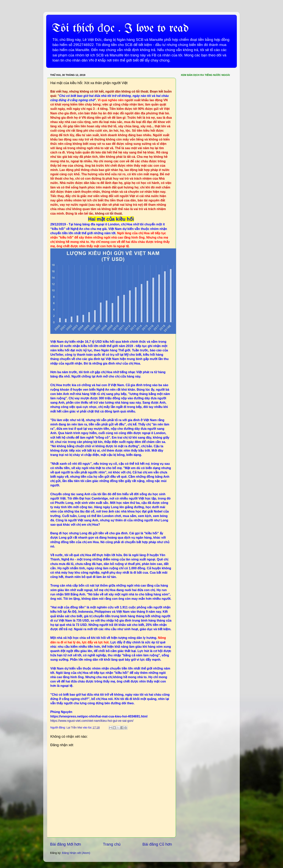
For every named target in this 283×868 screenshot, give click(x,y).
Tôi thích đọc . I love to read (120, 28)
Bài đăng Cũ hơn (157, 844)
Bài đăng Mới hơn (66, 844)
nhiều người (162, 599)
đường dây (132, 429)
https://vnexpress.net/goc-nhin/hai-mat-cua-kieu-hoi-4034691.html (99, 716)
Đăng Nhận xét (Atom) (76, 853)
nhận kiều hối (83, 346)
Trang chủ (112, 844)
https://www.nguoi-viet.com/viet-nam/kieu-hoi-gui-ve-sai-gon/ (92, 721)
